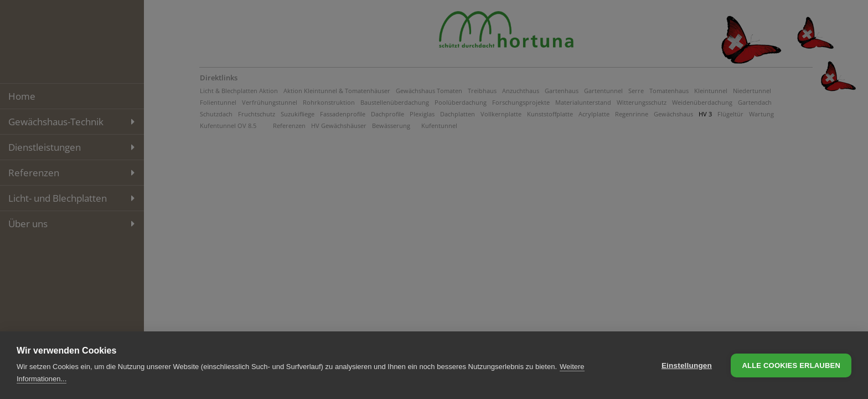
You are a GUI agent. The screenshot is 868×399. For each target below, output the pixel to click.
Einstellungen (687, 365)
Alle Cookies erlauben (791, 365)
